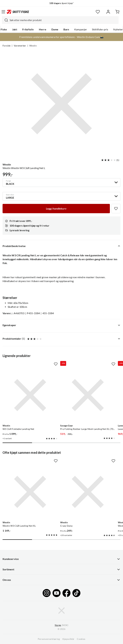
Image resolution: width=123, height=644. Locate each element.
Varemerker (20, 46)
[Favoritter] (98, 12)
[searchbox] (63, 20)
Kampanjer (81, 29)
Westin (33, 46)
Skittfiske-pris (100, 29)
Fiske (4, 29)
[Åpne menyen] (3, 12)
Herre (43, 29)
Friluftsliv (28, 29)
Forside (6, 46)
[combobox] (60, 20)
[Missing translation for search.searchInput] (5, 20)
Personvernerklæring (49, 639)
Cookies (81, 639)
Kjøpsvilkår (68, 639)
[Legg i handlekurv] (56, 209)
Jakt (15, 29)
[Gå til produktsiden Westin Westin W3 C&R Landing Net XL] (30, 492)
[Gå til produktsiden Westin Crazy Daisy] (88, 492)
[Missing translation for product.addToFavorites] (116, 209)
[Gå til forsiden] (18, 12)
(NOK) (61, 625)
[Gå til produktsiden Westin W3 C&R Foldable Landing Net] (30, 395)
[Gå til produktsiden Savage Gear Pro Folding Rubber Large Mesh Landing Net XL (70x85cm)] (88, 395)
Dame (55, 29)
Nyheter (118, 29)
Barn (66, 29)
